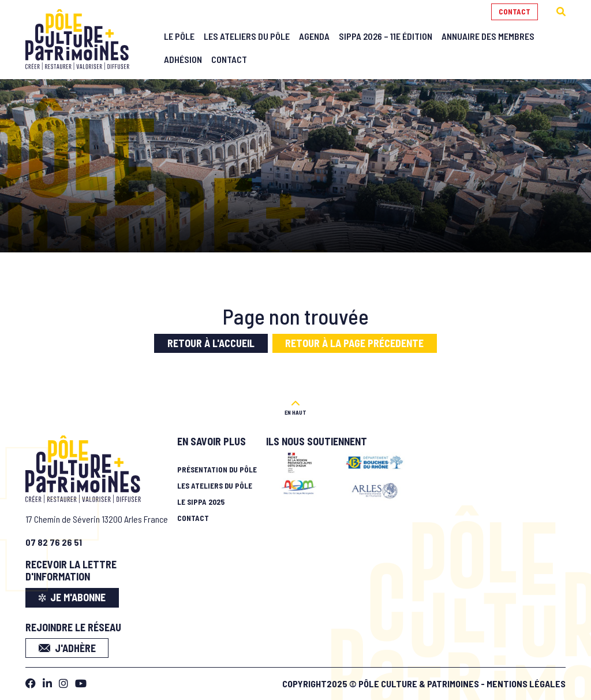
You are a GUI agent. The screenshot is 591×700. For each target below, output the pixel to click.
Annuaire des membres (488, 36)
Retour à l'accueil (211, 343)
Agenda (314, 36)
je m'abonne (72, 594)
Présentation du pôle (217, 466)
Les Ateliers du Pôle (247, 36)
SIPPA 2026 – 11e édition (386, 36)
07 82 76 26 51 (54, 539)
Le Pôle (179, 36)
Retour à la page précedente (354, 343)
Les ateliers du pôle (215, 482)
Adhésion (183, 59)
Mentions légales (526, 681)
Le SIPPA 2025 (201, 498)
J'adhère (67, 645)
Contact (515, 12)
